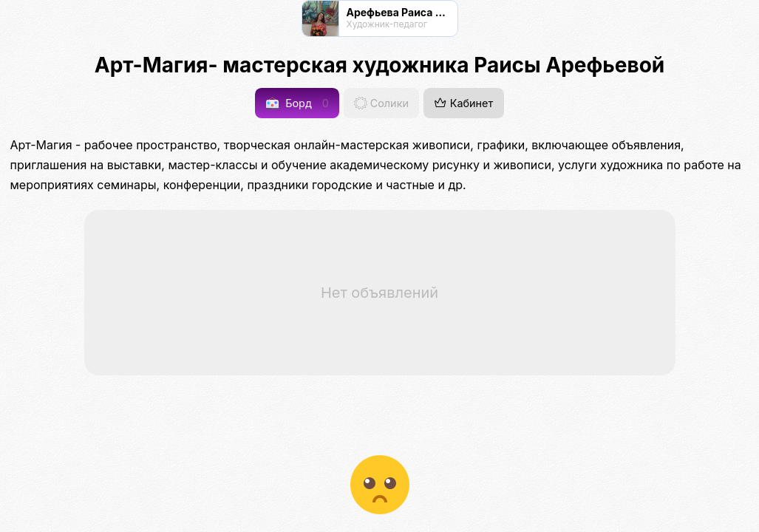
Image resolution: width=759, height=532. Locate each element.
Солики (381, 103)
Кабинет (463, 103)
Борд (297, 103)
